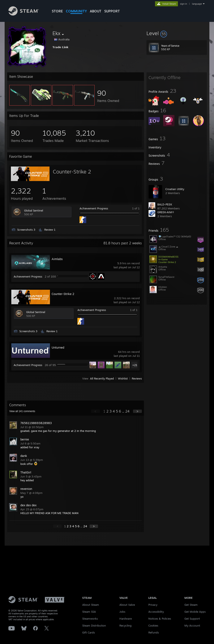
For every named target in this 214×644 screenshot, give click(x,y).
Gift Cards (89, 632)
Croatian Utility (175, 189)
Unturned (58, 347)
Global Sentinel (34, 210)
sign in (183, 4)
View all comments (22, 411)
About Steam (91, 605)
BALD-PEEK (165, 204)
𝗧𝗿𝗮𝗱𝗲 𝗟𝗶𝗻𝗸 (60, 47)
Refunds (154, 632)
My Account (192, 625)
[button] (177, 33)
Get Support (192, 619)
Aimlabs (57, 259)
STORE (57, 11)
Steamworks (90, 619)
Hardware (126, 619)
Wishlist (123, 378)
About (96, 11)
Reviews (137, 378)
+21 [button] (135, 365)
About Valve (127, 605)
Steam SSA (89, 612)
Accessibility (156, 612)
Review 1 (50, 230)
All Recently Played (102, 378)
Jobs (122, 612)
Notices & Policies (160, 619)
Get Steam (191, 605)
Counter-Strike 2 (72, 172)
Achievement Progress (94, 208)
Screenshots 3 (26, 230)
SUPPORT (112, 11)
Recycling (125, 625)
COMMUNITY (76, 11)
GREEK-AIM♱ (166, 212)
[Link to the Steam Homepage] (24, 14)
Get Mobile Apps (195, 612)
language (197, 4)
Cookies (153, 625)
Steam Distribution (94, 625)
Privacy (153, 605)
